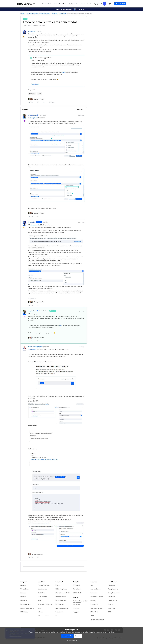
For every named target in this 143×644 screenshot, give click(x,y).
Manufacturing (42, 589)
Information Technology (45, 604)
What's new (112, 608)
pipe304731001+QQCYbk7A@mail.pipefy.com (45, 459)
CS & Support (60, 604)
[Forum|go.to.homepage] (29, 4)
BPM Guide (94, 612)
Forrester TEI (94, 604)
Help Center (112, 585)
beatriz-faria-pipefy (34, 347)
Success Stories (95, 589)
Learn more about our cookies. (105, 632)
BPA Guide (94, 616)
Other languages (45, 14)
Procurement (59, 612)
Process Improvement (97, 620)
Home (22, 14)
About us (23, 585)
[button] (120, 4)
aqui (63, 72)
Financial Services (44, 585)
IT (56, 616)
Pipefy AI (76, 612)
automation (32, 94)
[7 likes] (36, 302)
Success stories (25, 604)
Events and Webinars (97, 608)
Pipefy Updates (73, 4)
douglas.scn (32, 31)
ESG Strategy (24, 612)
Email (39, 94)
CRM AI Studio (77, 593)
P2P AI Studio (77, 589)
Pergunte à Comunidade (59, 14)
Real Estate (41, 593)
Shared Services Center (63, 593)
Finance (58, 585)
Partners (23, 597)
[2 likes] (35, 554)
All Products (77, 585)
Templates (94, 593)
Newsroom (24, 600)
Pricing (110, 612)
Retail (40, 600)
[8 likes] (36, 99)
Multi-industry (42, 597)
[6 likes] (36, 213)
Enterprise (76, 608)
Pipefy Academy (99, 4)
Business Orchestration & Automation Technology (80, 603)
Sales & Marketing (61, 597)
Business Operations (62, 608)
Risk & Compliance (61, 589)
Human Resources (61, 600)
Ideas (83, 4)
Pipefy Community (114, 593)
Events (89, 4)
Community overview (32, 14)
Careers (23, 593)
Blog (92, 585)
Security (111, 604)
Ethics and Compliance (27, 608)
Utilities (40, 612)
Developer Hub (113, 600)
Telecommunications (44, 616)
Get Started (111, 597)
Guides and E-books (97, 597)
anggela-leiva (32, 115)
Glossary (93, 600)
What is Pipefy (25, 589)
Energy (40, 608)
